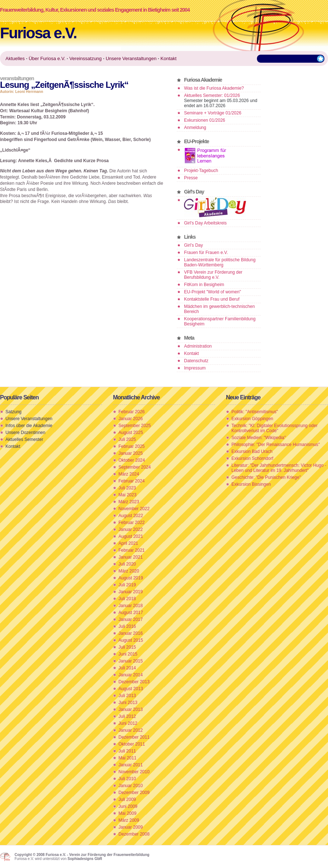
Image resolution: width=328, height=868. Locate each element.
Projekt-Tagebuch (201, 171)
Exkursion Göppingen (252, 419)
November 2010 (134, 772)
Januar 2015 (131, 661)
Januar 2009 (131, 827)
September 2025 (135, 426)
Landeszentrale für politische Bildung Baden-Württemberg (220, 262)
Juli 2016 (127, 626)
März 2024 (129, 474)
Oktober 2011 (132, 744)
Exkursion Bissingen (251, 484)
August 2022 (131, 516)
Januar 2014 (131, 675)
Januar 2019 (131, 592)
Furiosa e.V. (38, 33)
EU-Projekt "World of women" (212, 292)
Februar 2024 (132, 481)
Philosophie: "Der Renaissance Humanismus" (276, 445)
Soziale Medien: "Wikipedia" (259, 438)
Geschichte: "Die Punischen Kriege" (266, 477)
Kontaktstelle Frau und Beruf (212, 299)
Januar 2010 (131, 786)
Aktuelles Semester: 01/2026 (212, 95)
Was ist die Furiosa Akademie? (214, 88)
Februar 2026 (132, 412)
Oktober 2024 (132, 460)
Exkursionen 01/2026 (205, 120)
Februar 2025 (132, 446)
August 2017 (131, 613)
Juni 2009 (128, 806)
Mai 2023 (127, 495)
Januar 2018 (131, 606)
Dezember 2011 (134, 737)
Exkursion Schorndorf (252, 458)
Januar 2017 (131, 619)
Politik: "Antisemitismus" (255, 412)
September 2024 (135, 467)
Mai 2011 (127, 758)
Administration (198, 346)
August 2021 (131, 536)
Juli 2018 (127, 599)
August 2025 (131, 433)
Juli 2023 (127, 488)
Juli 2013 (127, 696)
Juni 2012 (128, 723)
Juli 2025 (127, 439)
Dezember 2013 (134, 682)
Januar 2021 (131, 557)
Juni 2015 (128, 654)
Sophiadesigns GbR (85, 859)
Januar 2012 (131, 730)
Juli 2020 (127, 564)
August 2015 (131, 640)
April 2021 (128, 543)
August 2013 (131, 689)
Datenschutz (196, 361)
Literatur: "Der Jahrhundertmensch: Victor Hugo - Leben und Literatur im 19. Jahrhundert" (279, 468)
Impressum (195, 368)
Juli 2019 (127, 585)
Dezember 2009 (134, 793)
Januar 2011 (131, 765)
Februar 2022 (132, 523)
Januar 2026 (131, 419)
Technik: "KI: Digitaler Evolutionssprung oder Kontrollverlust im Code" (274, 428)
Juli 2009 (127, 799)
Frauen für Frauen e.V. (206, 253)
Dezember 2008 (134, 834)
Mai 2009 (127, 813)
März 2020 (129, 571)
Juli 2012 (127, 716)
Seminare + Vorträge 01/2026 (213, 113)
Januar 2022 (131, 529)
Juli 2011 (127, 751)
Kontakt (192, 353)
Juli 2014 (127, 668)
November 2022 (134, 509)
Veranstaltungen (17, 78)
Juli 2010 (127, 779)
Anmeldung (195, 128)
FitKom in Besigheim (204, 285)
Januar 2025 (131, 453)
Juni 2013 (128, 703)
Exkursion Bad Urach (252, 451)
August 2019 (131, 578)
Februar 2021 (132, 550)
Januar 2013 (131, 709)
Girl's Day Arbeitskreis (205, 223)
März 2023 (129, 502)
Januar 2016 (131, 633)
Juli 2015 (127, 647)
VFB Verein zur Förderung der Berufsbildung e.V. (213, 275)
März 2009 (129, 820)
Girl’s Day (194, 245)
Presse (191, 178)
